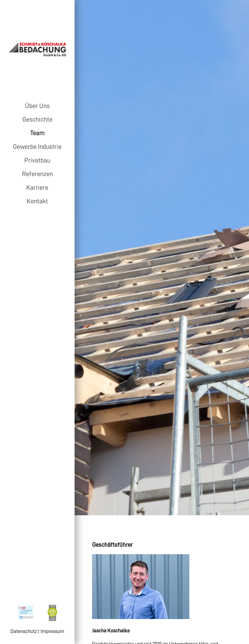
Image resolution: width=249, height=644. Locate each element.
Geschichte (37, 119)
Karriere (37, 187)
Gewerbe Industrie (37, 147)
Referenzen (37, 174)
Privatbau (37, 160)
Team (37, 133)
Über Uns (37, 106)
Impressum (52, 631)
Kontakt (37, 201)
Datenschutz (24, 631)
